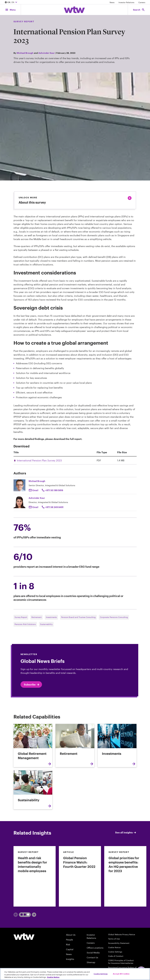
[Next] (34, 915)
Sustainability (46, 624)
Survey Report (21, 617)
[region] (75, 974)
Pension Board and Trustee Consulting (78, 617)
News (112, 2)
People (69, 940)
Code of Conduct (116, 956)
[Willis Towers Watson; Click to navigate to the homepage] (74, 10)
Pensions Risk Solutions (25, 624)
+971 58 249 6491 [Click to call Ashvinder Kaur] (54, 507)
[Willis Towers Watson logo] (24, 937)
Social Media (93, 953)
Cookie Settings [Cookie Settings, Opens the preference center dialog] (101, 974)
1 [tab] (22, 915)
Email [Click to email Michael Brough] (35, 490)
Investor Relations (126, 2)
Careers (142, 2)
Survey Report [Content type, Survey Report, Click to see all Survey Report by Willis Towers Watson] (24, 21)
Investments (51, 617)
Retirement (36, 617)
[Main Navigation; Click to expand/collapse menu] (10, 10)
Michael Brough (25, 53)
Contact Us (92, 957)
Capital (70, 949)
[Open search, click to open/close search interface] (139, 10)
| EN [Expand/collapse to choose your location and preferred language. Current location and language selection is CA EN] (11, 2)
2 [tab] (27, 915)
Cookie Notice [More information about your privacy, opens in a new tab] (53, 977)
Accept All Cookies (121, 974)
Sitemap (91, 962)
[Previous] (16, 915)
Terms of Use (114, 939)
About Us (71, 935)
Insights (70, 959)
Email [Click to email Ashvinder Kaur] (35, 507)
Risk (68, 944)
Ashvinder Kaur (47, 53)
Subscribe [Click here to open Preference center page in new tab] (32, 685)
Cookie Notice (114, 947)
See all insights (126, 833)
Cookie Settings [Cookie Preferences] (115, 952)
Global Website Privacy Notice (122, 934)
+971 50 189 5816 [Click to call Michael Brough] (54, 490)
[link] (35, 876)
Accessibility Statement (119, 943)
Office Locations (95, 948)
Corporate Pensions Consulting (114, 617)
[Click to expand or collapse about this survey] (130, 198)
